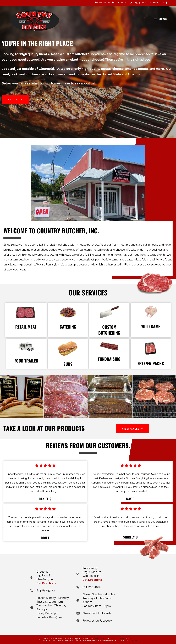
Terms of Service (118, 638)
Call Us (147, 3)
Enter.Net (133, 640)
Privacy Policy (100, 638)
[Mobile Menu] (161, 19)
